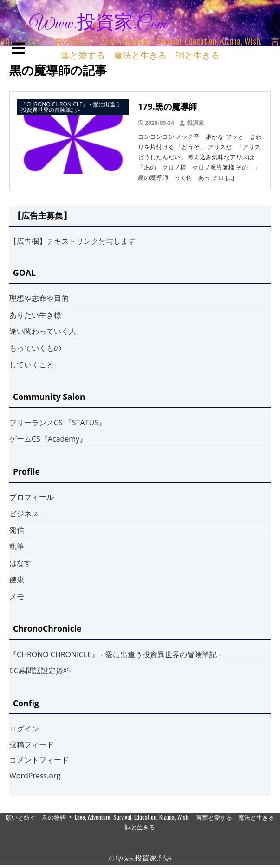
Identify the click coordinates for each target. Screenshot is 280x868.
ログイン (24, 729)
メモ (17, 596)
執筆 (17, 547)
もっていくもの (35, 348)
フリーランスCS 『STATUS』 (58, 423)
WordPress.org (35, 776)
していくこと (32, 365)
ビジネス (24, 514)
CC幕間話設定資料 (40, 671)
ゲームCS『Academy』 (48, 439)
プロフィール (32, 497)
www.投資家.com (98, 24)
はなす (20, 563)
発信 (17, 530)
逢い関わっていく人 (43, 331)
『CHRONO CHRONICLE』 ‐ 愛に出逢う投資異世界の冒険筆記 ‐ (115, 654)
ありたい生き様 (35, 315)
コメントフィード (39, 760)
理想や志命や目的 (39, 298)
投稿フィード (32, 744)
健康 (17, 580)
